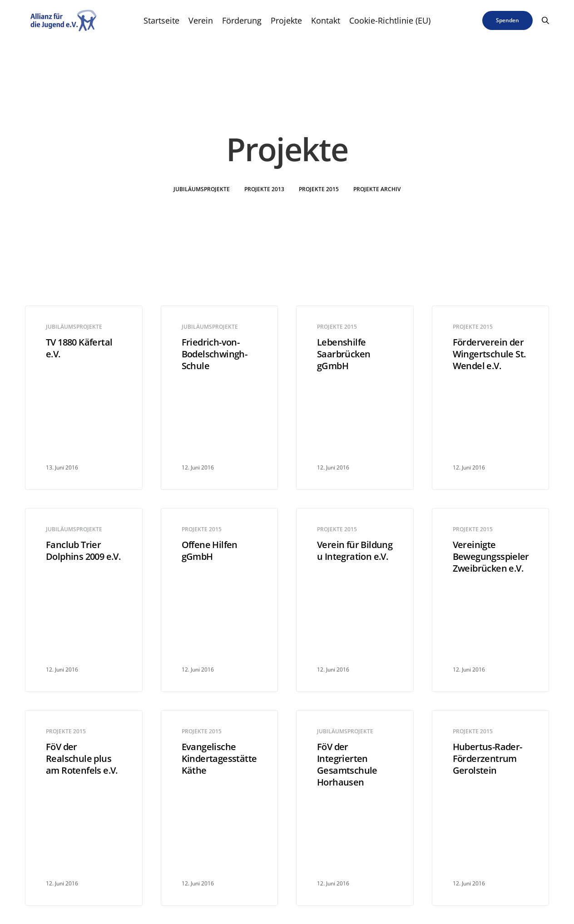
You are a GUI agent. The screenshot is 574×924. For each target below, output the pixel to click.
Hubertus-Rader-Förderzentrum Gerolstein (487, 759)
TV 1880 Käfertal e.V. (79, 348)
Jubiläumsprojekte (202, 189)
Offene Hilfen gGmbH (210, 551)
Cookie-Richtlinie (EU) (390, 20)
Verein (201, 20)
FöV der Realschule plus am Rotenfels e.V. (82, 759)
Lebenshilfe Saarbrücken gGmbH (344, 354)
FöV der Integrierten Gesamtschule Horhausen (347, 765)
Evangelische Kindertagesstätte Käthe (219, 759)
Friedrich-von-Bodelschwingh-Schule (215, 354)
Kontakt (326, 20)
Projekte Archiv (377, 189)
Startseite (161, 20)
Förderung (242, 20)
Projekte (286, 20)
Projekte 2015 (319, 189)
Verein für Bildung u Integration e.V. (355, 551)
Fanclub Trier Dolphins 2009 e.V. (83, 551)
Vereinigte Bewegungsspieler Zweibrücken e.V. (491, 557)
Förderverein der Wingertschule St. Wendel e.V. (489, 354)
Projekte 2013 (264, 189)
